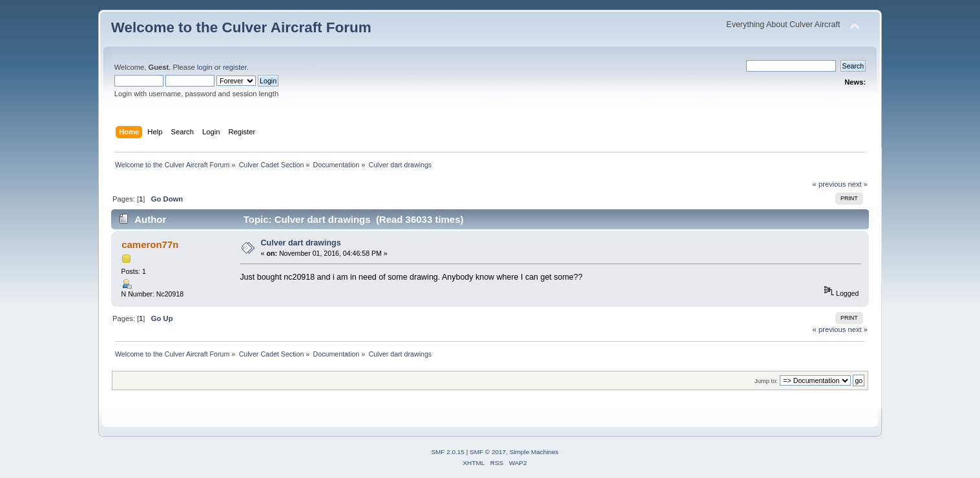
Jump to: (766, 381)
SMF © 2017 (488, 452)
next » (858, 184)
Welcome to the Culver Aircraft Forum (241, 27)
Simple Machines (534, 452)
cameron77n (150, 244)
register (235, 67)
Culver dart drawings (301, 243)
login (205, 67)
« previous (829, 184)
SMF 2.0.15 (448, 452)
